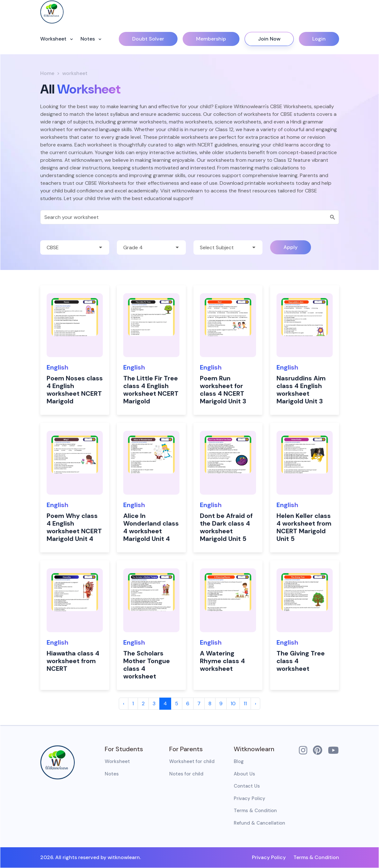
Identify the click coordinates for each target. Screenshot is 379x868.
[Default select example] (75, 247)
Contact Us (247, 786)
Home (47, 73)
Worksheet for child (192, 761)
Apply (291, 247)
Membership (211, 39)
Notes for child (186, 774)
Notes (88, 39)
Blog (239, 761)
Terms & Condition (255, 811)
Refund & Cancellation (259, 823)
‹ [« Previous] (124, 703)
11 (245, 703)
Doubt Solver (148, 39)
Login (319, 39)
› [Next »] (255, 703)
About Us (244, 774)
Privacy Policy (250, 798)
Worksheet (54, 39)
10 (233, 703)
